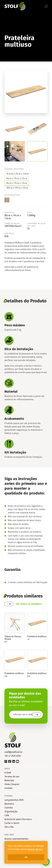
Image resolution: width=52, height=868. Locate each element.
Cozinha (9, 808)
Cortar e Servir (12, 823)
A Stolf (8, 773)
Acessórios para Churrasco (18, 819)
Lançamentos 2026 (14, 800)
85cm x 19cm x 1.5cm (17, 183)
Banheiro (9, 804)
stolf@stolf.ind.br (13, 752)
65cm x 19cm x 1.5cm (17, 178)
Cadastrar (36, 715)
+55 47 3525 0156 (13, 756)
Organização (11, 812)
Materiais (9, 780)
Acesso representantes (16, 839)
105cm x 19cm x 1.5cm (17, 188)
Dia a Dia (9, 827)
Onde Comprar (12, 784)
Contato (8, 788)
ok (26, 857)
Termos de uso (12, 777)
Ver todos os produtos (29, 604)
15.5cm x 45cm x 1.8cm (17, 174)
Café (7, 815)
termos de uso (35, 849)
